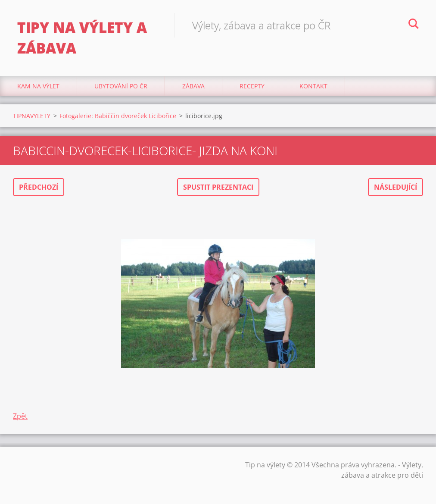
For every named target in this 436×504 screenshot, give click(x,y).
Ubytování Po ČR (121, 86)
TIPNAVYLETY (32, 116)
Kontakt (313, 86)
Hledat (414, 25)
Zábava (193, 86)
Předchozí (39, 187)
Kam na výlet (38, 86)
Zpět (20, 416)
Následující (396, 187)
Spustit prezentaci (218, 187)
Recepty (252, 86)
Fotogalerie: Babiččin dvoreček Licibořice (118, 116)
